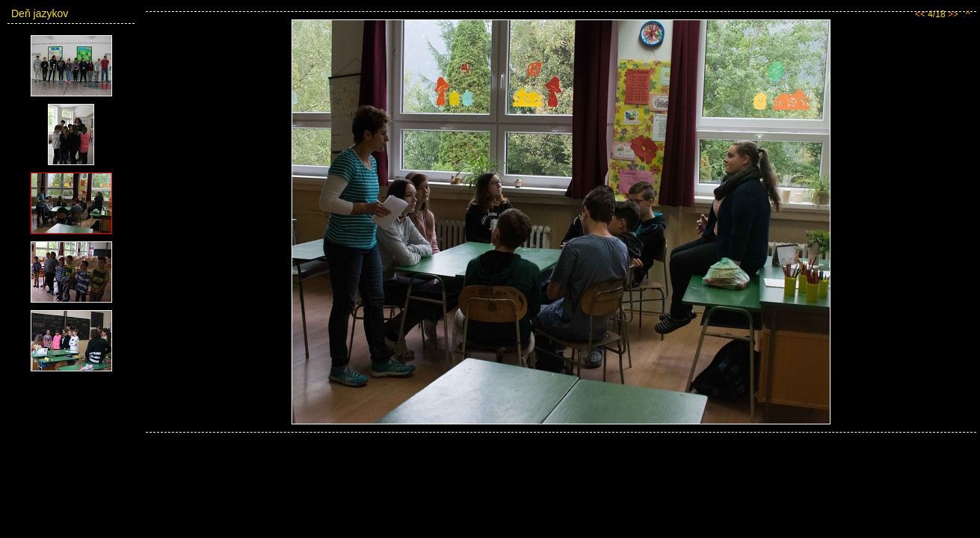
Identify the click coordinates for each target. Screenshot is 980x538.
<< (920, 14)
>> (953, 14)
